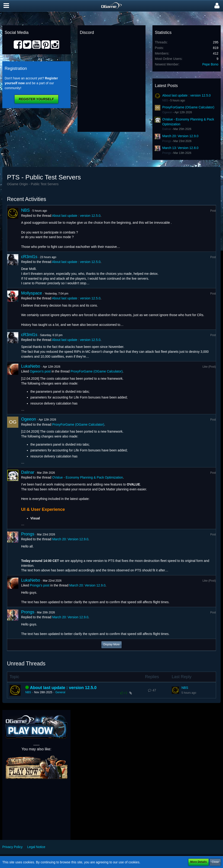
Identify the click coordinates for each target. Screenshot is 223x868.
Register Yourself (36, 99)
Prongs (167, 141)
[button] (6, 6)
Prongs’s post (40, 585)
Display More (111, 645)
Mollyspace (32, 293)
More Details (199, 862)
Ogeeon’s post (40, 371)
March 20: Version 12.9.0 (180, 136)
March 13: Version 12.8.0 (180, 148)
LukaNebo (31, 366)
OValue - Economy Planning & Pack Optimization (88, 477)
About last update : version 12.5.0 (186, 95)
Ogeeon (167, 112)
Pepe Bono (210, 64)
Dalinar (167, 129)
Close (215, 862)
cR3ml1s (29, 257)
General (60, 692)
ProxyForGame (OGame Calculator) (188, 107)
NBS (165, 100)
